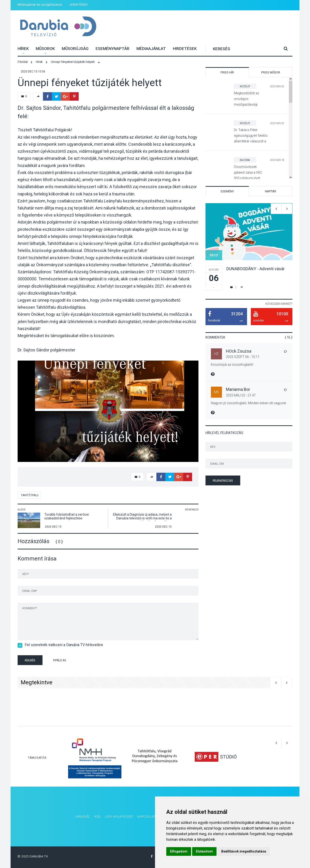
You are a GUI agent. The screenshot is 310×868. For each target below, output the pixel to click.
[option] (108, 411)
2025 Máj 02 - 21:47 (241, 395)
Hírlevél (83, 817)
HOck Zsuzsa (239, 351)
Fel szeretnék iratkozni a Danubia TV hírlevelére (62, 645)
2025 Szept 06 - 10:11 (243, 357)
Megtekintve (37, 682)
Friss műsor (271, 72)
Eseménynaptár (112, 49)
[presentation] (108, 661)
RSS (97, 817)
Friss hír (227, 72)
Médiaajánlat (151, 49)
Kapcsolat (146, 817)
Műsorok (45, 49)
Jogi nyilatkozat (119, 817)
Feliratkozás (223, 481)
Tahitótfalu (30, 495)
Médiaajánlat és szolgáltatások (40, 5)
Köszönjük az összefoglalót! (232, 365)
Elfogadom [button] (179, 851)
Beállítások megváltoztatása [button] (244, 851)
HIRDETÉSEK (79, 5)
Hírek (23, 49)
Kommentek (215, 337)
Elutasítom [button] (204, 851)
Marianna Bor (238, 389)
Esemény (227, 191)
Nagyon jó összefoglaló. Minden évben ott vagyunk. (249, 403)
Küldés (30, 660)
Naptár (271, 191)
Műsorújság (75, 49)
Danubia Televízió (58, 27)
